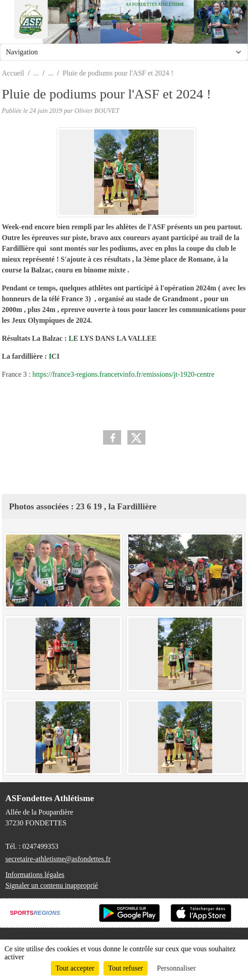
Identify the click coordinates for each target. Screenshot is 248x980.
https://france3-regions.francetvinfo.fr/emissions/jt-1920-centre (123, 374)
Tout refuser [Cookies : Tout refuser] (126, 968)
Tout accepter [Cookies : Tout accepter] (75, 968)
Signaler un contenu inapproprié (52, 885)
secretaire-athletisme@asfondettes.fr (58, 859)
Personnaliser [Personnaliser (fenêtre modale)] (176, 968)
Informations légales (35, 875)
